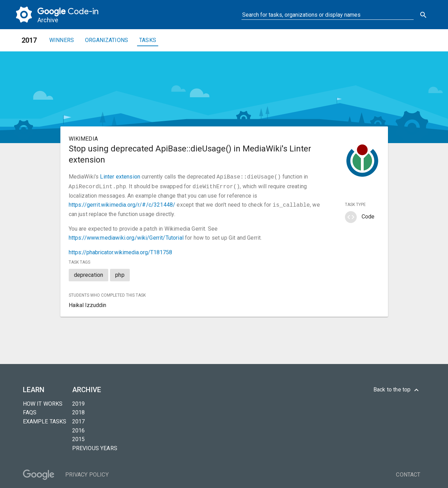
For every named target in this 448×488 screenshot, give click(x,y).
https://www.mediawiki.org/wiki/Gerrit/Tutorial (126, 236)
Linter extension (120, 177)
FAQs (30, 410)
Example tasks (45, 419)
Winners (62, 40)
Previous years (95, 446)
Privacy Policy (87, 473)
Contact (408, 473)
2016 (79, 428)
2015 (79, 437)
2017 (79, 419)
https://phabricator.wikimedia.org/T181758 (120, 250)
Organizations (107, 40)
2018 (79, 410)
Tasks (148, 40)
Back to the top (397, 388)
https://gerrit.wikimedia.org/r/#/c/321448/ (122, 203)
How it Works (43, 402)
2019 (79, 402)
